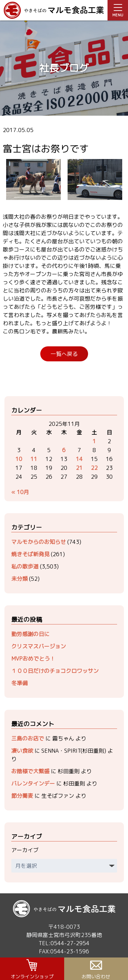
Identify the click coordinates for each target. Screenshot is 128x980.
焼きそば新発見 (30, 554)
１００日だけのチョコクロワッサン (55, 671)
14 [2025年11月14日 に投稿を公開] (79, 459)
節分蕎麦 (22, 796)
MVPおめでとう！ (33, 659)
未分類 (19, 579)
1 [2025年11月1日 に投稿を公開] (94, 441)
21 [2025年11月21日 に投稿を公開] (79, 468)
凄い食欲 (22, 751)
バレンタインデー (33, 783)
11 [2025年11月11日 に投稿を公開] (34, 459)
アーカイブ (25, 850)
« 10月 (20, 492)
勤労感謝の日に (30, 634)
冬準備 (19, 683)
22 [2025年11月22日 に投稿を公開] (94, 468)
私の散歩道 (25, 566)
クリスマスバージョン (39, 646)
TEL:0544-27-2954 (64, 943)
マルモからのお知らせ (39, 542)
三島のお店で (28, 738)
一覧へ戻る (64, 354)
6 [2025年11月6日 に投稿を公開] (64, 450)
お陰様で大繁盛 (30, 771)
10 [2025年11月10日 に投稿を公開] (19, 459)
